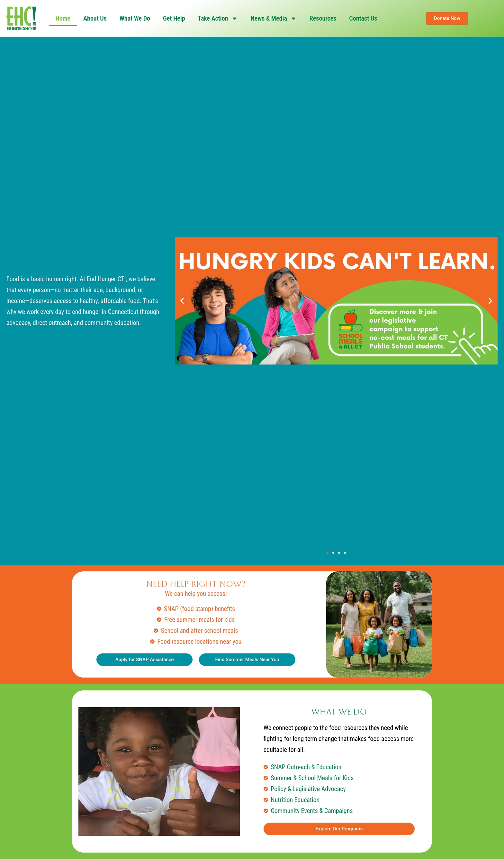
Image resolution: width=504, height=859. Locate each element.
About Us (95, 18)
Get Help (174, 18)
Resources (323, 18)
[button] (182, 301)
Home (63, 18)
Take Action (218, 18)
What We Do (135, 18)
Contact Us (363, 18)
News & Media (274, 18)
